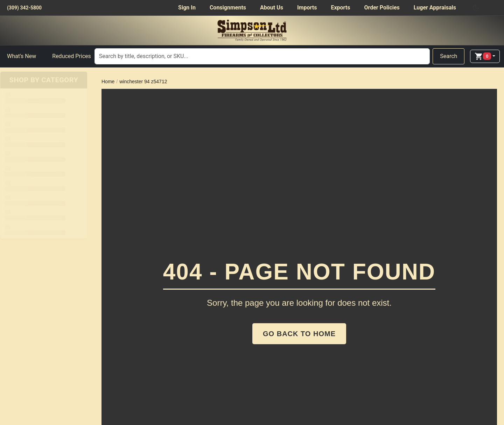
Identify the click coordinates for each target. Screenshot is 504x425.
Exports (340, 8)
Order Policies (382, 8)
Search (449, 56)
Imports (307, 8)
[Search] (262, 56)
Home (108, 82)
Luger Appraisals (435, 8)
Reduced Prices (72, 56)
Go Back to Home (299, 334)
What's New (22, 56)
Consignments (228, 8)
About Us (272, 8)
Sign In (187, 8)
